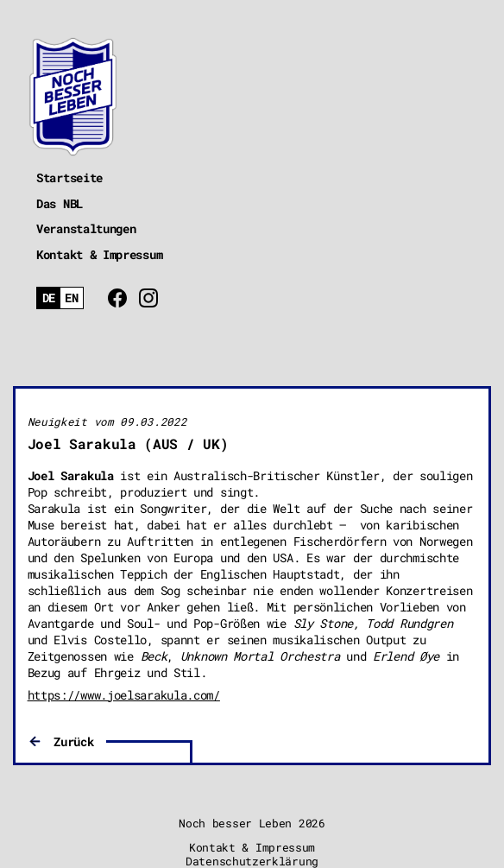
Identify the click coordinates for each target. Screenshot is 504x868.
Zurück (73, 741)
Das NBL (60, 203)
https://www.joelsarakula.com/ (124, 695)
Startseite (69, 177)
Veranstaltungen (86, 228)
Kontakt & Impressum (99, 254)
